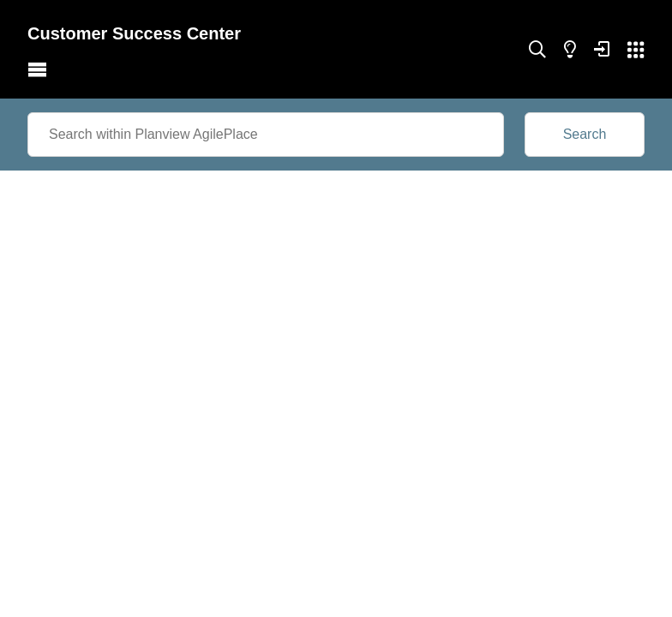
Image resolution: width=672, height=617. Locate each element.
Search (585, 134)
